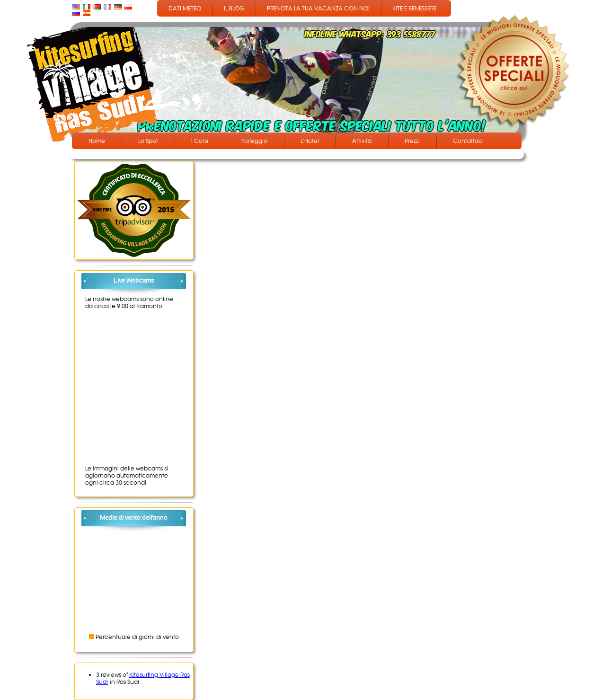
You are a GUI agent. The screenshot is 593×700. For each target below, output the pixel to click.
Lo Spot (148, 141)
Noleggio (254, 141)
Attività (362, 141)
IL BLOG (234, 8)
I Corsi (200, 141)
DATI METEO (185, 8)
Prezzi (412, 141)
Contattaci (468, 141)
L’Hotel (310, 141)
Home (97, 141)
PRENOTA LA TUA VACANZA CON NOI (318, 8)
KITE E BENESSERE (414, 8)
